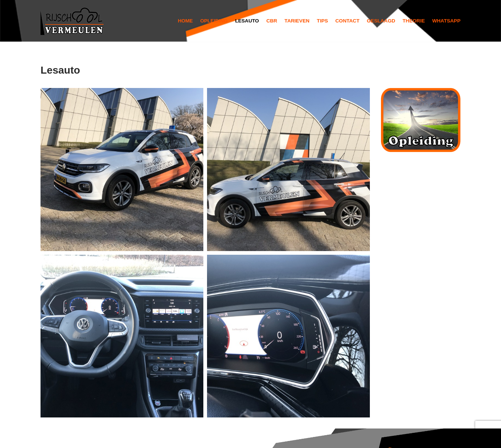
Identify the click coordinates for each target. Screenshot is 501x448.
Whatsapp (446, 21)
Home (185, 21)
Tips (322, 21)
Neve (48, 438)
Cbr (272, 21)
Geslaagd (381, 21)
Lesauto (247, 21)
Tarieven (297, 21)
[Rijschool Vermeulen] (74, 21)
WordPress (140, 438)
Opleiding (214, 21)
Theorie (414, 21)
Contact (347, 21)
